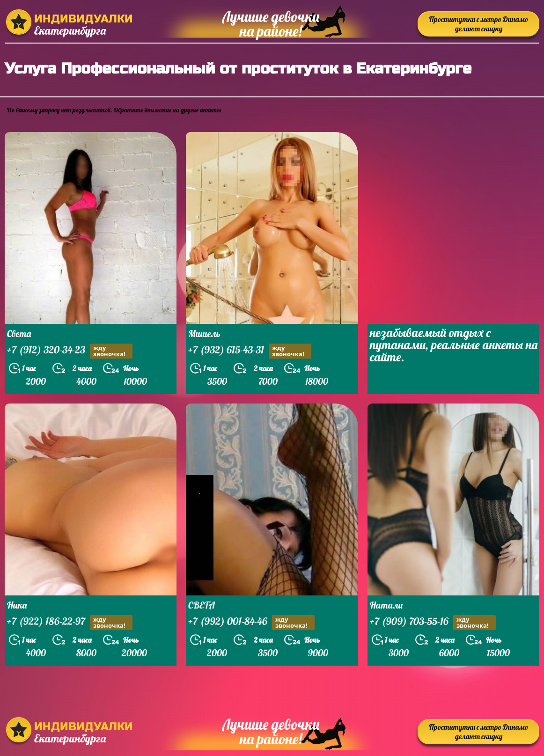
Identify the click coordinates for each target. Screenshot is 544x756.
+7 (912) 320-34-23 (70, 351)
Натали (386, 605)
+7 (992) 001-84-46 (251, 622)
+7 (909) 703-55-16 (433, 622)
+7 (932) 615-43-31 (250, 351)
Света (19, 334)
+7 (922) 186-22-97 (70, 622)
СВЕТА (202, 605)
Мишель (204, 334)
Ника (17, 605)
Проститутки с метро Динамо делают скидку (478, 24)
